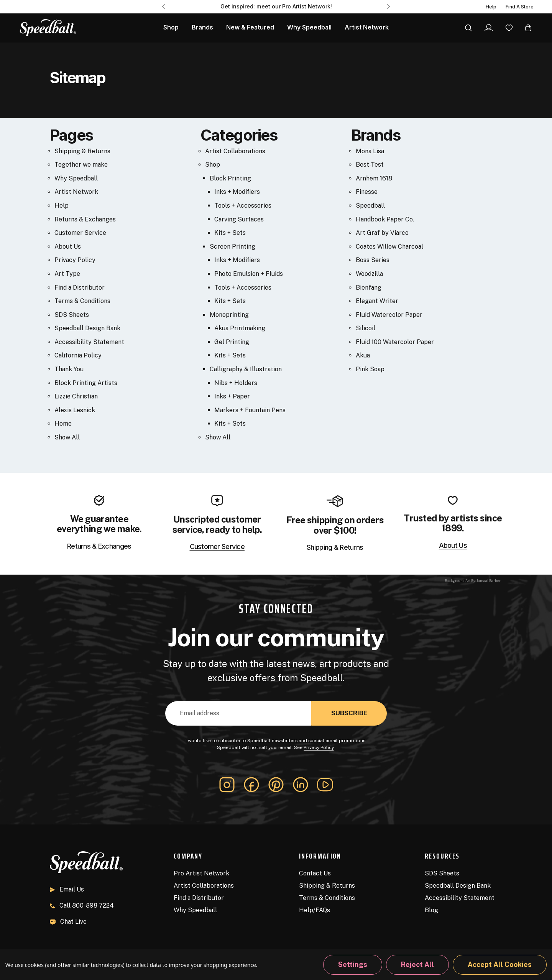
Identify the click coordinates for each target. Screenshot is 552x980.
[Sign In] (489, 28)
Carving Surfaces (239, 219)
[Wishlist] (509, 27)
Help (491, 7)
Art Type (67, 274)
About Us (68, 247)
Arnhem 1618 (374, 178)
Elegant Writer (377, 301)
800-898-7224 (82, 905)
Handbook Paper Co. (385, 219)
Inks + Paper (232, 396)
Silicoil (366, 328)
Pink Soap (370, 369)
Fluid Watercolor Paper (389, 315)
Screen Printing (232, 247)
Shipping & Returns (82, 151)
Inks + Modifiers (237, 192)
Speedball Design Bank (87, 328)
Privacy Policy (75, 260)
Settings (353, 964)
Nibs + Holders (236, 383)
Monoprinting (229, 315)
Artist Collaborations (235, 151)
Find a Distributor (80, 288)
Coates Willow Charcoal (389, 247)
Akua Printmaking (240, 328)
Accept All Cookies (500, 964)
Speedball (370, 206)
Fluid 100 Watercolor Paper (395, 342)
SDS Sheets (72, 315)
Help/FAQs (315, 910)
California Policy (78, 355)
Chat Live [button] (68, 922)
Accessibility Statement (89, 342)
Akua (363, 355)
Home (63, 424)
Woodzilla (369, 274)
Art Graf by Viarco (382, 233)
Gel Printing (232, 342)
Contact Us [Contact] (315, 873)
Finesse (367, 192)
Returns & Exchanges (85, 219)
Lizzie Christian (76, 396)
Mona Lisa (370, 151)
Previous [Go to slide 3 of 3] (163, 7)
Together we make (81, 165)
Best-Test (370, 165)
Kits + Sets (230, 233)
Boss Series (373, 260)
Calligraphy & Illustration (246, 369)
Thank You (69, 369)
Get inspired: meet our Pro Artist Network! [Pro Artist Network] (276, 6)
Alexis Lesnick (75, 410)
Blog (431, 910)
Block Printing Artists (86, 383)
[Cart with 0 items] (528, 27)
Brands (202, 27)
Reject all (417, 964)
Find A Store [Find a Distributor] (520, 7)
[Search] (468, 28)
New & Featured (250, 27)
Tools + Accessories (243, 206)
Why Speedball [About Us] (309, 27)
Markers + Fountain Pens (250, 410)
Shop (213, 165)
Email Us (67, 889)
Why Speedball (76, 178)
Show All (67, 437)
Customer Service (80, 233)
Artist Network (367, 27)
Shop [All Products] (171, 27)
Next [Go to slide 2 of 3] (389, 7)
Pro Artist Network (201, 873)
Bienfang (369, 288)
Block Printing (230, 178)
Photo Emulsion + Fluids (249, 274)
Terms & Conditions (82, 301)
